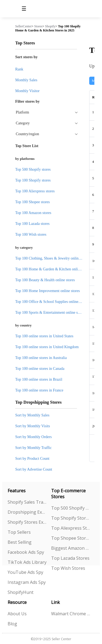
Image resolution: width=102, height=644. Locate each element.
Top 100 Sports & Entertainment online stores (50, 313)
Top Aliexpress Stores (71, 528)
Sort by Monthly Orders (33, 437)
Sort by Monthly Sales (32, 415)
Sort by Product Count (32, 459)
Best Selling (20, 542)
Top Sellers (19, 532)
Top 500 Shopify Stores (71, 508)
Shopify (50, 26)
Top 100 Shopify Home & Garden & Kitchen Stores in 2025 (48, 28)
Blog (12, 624)
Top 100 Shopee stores (33, 202)
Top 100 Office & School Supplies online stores (52, 302)
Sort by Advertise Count (34, 469)
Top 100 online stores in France (39, 390)
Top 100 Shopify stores (33, 180)
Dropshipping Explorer (27, 512)
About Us (17, 614)
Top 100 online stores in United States (44, 336)
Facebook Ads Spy (26, 552)
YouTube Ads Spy (25, 572)
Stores (38, 26)
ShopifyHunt (21, 592)
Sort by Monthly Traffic (33, 448)
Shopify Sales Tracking (27, 502)
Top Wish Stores (68, 568)
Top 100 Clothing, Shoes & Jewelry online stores (53, 258)
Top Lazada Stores (70, 558)
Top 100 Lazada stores (32, 224)
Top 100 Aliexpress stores (35, 191)
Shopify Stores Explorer (27, 522)
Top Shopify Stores (71, 518)
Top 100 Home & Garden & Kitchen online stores (53, 269)
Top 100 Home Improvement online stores (47, 291)
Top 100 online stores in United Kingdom (47, 347)
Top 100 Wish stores (31, 234)
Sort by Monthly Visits (33, 426)
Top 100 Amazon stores (33, 213)
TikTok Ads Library (27, 562)
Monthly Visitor (27, 91)
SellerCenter (23, 26)
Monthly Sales (26, 80)
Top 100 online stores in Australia (41, 358)
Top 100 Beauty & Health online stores (45, 280)
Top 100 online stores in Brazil (39, 379)
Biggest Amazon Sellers (71, 548)
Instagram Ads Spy (27, 582)
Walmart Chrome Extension (71, 614)
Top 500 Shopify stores (33, 169)
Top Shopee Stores (71, 538)
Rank (19, 69)
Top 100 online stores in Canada (40, 369)
